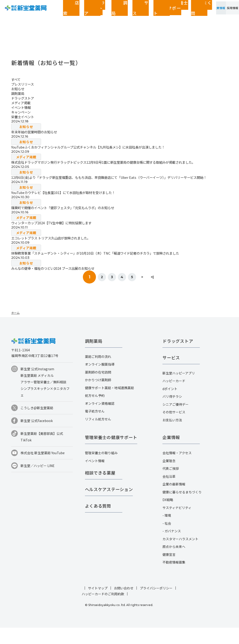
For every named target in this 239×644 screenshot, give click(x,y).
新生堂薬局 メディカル (37, 392)
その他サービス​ (174, 428)
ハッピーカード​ (174, 397)
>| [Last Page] (164, 293)
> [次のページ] (149, 293)
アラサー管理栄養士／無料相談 (43, 398)
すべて (17, 79)
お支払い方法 (172, 436)
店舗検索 (52, 12)
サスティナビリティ (177, 524)
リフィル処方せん (98, 435)
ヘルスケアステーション (109, 506)
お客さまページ (181, 12)
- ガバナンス (172, 547)
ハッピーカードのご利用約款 (103, 610)
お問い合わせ (124, 604)
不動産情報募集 (174, 578)
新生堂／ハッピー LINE (38, 482)
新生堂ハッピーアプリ (179, 389)
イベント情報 (22, 107)
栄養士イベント (24, 117)
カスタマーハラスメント (180, 555)
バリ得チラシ (172, 413)
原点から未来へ (174, 563)
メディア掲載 (22, 103)
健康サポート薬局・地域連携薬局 (109, 404)
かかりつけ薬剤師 (98, 396)
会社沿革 (169, 493)
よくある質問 (158, 12)
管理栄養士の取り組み (101, 469)
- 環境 (167, 532)
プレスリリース (24, 84)
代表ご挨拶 (171, 485)
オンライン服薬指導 (100, 381)
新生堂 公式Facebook (37, 437)
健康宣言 (169, 571)
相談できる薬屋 (100, 489)
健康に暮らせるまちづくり (182, 508)
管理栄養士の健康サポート (129, 12)
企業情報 (204, 12)
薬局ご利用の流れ (98, 373)
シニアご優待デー (176, 421)
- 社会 (167, 540)
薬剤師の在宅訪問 (98, 388)
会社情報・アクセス (177, 469)
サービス (103, 12)
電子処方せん (95, 427)
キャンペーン (22, 112)
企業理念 (169, 477)
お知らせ (19, 89)
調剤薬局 (89, 12)
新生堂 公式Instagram (37, 385)
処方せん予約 (95, 412)
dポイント (170, 405)
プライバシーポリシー (156, 604)
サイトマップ (98, 604)
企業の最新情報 (174, 500)
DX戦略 (168, 516)
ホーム (15, 329)
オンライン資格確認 (100, 420)
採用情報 (227, 12)
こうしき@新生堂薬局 (37, 424)
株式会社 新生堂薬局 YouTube (43, 469)
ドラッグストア (69, 12)
